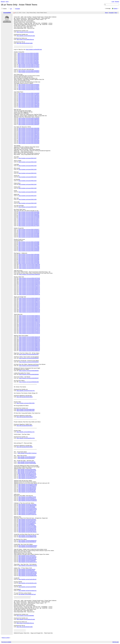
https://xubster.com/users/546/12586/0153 (29, 346)
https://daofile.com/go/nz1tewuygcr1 (27, 521)
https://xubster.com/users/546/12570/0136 (29, 322)
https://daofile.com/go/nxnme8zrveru (27, 591)
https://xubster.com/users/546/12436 (27, 192)
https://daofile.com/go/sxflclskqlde (27, 507)
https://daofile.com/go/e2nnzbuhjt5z (27, 519)
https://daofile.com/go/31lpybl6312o (27, 523)
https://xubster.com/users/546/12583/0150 (29, 342)
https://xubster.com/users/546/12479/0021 (29, 94)
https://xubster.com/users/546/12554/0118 (29, 294)
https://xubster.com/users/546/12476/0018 (29, 88)
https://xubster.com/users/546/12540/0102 (29, 267)
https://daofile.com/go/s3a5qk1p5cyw (28, 562)
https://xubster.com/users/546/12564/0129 (29, 311)
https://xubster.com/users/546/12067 (26, 411)
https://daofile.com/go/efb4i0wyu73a (25, 432)
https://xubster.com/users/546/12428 (27, 162)
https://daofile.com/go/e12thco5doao (27, 532)
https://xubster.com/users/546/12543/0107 (29, 281)
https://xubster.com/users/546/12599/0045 (29, 137)
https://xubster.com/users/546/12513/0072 (29, 221)
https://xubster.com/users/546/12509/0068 (29, 216)
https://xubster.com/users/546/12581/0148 (29, 339)
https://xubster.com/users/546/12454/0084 (29, 242)
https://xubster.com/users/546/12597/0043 (29, 134)
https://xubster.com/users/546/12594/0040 (29, 131)
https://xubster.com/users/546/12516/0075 (29, 224)
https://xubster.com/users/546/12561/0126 (29, 307)
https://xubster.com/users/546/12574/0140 (29, 327)
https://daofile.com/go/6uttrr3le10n (27, 569)
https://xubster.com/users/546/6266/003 (29, 362)
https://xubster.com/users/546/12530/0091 (29, 251)
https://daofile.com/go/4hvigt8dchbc (27, 492)
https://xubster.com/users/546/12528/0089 (29, 248)
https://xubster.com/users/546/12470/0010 (29, 64)
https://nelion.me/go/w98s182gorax (25, 39)
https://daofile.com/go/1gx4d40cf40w (27, 572)
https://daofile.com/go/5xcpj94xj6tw (27, 526)
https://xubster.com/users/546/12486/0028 (29, 103)
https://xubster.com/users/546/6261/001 (29, 354)
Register (117, 2)
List (11, 9)
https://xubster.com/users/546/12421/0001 (28, 53)
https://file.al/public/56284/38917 (25, 426)
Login (113, 2)
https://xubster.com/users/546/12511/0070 (29, 218)
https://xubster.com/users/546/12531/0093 (29, 256)
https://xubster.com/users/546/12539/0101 (29, 266)
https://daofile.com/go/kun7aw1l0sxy (27, 504)
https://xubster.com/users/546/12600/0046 (29, 138)
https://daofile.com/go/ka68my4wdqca (28, 546)
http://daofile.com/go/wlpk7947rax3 (27, 594)
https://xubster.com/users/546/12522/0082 (29, 236)
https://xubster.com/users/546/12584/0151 (29, 343)
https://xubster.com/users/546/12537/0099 (29, 263)
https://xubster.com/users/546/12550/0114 (29, 289)
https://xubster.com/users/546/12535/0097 (29, 261)
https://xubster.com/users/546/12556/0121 (29, 301)
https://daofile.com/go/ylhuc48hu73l (27, 558)
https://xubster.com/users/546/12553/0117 (29, 293)
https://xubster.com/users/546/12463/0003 (28, 56)
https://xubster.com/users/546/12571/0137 (29, 323)
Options (115, 8)
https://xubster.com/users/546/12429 (27, 166)
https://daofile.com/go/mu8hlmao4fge (28, 573)
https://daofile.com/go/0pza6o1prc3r (27, 474)
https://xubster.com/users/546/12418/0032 (29, 118)
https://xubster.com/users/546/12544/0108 (29, 282)
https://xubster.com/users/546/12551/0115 (29, 291)
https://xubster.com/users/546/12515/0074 (29, 223)
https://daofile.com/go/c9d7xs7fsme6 (27, 473)
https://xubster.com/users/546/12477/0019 (29, 89)
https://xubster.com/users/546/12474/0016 (29, 86)
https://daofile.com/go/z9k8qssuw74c (28, 486)
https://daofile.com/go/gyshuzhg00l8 (27, 527)
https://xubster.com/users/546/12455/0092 (29, 254)
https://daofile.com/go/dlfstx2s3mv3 (27, 497)
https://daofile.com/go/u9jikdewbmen (27, 506)
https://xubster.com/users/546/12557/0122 (29, 302)
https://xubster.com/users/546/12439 (27, 203)
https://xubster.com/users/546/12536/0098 (29, 262)
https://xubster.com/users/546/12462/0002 (28, 54)
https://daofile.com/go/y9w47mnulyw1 (28, 566)
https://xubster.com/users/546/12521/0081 (29, 234)
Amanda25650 (7, 13)
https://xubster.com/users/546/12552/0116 (29, 292)
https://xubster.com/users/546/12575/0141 (29, 328)
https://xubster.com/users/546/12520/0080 (29, 233)
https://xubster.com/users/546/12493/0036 (29, 123)
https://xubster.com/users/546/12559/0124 (29, 304)
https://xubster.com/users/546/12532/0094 (29, 257)
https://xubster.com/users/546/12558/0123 (29, 303)
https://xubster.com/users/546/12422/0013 (29, 71)
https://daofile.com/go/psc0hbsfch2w (27, 541)
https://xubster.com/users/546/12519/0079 (29, 232)
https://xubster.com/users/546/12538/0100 (29, 264)
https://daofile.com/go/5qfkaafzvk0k (27, 489)
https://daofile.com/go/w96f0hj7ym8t (27, 537)
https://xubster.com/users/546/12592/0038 (29, 128)
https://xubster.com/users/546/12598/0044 (29, 136)
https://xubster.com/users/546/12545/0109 (29, 283)
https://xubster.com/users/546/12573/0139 (29, 326)
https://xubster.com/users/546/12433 (27, 181)
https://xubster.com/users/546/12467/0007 (28, 61)
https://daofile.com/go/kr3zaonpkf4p (27, 528)
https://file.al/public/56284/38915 (25, 417)
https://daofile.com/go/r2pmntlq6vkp (27, 487)
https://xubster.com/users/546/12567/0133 (29, 318)
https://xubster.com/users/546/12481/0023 (29, 97)
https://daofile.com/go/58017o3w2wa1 (27, 453)
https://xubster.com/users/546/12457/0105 (29, 278)
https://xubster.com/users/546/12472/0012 (29, 67)
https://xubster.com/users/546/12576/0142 (29, 329)
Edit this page (116, 642)
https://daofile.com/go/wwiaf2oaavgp (27, 547)
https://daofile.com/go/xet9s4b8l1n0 (27, 542)
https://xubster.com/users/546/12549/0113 (29, 288)
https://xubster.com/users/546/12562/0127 (29, 308)
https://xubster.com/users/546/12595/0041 (29, 132)
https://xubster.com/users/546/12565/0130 (29, 312)
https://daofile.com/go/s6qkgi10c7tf (27, 476)
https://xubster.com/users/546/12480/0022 (29, 96)
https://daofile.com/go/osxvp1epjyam (27, 557)
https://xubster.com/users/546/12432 (27, 177)
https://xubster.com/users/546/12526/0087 (29, 246)
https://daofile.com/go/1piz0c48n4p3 (27, 579)
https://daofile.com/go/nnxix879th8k (27, 587)
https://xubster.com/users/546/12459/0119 (29, 298)
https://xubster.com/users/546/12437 (27, 196)
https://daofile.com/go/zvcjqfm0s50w (27, 469)
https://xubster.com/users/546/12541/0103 (29, 268)
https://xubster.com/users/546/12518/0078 (29, 231)
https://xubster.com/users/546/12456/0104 (29, 274)
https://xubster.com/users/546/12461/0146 (29, 337)
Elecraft (3, 2)
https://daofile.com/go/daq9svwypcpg (28, 509)
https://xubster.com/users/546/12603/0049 (29, 142)
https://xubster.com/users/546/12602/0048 (29, 141)
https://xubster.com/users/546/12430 (27, 169)
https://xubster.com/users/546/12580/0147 (29, 338)
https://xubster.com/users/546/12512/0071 (29, 219)
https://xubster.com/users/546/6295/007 (29, 378)
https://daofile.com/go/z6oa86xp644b (28, 576)
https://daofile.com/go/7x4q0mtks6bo (27, 463)
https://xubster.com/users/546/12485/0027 (29, 102)
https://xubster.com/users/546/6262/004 (29, 366)
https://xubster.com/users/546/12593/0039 (29, 129)
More (116, 13)
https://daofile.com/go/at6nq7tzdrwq (27, 457)
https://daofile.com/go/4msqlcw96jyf (27, 512)
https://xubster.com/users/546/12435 (27, 188)
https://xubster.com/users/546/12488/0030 (29, 106)
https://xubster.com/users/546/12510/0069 (29, 217)
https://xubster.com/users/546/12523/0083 (29, 237)
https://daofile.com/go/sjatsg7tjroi (27, 571)
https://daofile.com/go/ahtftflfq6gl (26, 524)
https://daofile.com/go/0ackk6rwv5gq (26, 438)
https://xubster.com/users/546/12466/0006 (28, 59)
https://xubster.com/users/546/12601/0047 (29, 139)
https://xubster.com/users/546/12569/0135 (29, 321)
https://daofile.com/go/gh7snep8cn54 (28, 501)
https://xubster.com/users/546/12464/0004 (28, 57)
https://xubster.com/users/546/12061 (26, 403)
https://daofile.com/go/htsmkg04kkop (27, 508)
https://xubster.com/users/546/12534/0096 (29, 259)
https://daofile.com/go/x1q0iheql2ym (27, 472)
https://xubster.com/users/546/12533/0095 (29, 258)
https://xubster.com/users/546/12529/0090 (29, 249)
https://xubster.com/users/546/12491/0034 (29, 121)
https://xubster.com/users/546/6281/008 (29, 382)
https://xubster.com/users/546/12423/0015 (29, 84)
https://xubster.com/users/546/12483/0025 (29, 99)
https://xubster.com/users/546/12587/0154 (29, 347)
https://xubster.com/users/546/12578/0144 (29, 332)
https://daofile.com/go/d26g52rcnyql (27, 511)
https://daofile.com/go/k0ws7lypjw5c (27, 536)
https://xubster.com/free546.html (34, 49)
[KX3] (7, 2)
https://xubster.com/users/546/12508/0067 (29, 214)
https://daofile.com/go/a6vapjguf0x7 (27, 513)
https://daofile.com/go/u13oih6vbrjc (27, 561)
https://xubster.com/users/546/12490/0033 (29, 119)
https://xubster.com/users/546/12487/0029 (29, 104)
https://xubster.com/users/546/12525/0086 (29, 244)
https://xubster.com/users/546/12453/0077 (29, 229)
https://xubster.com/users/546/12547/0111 (29, 286)
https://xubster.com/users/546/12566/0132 (29, 317)
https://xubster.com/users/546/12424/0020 (29, 93)
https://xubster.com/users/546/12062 (26, 409)
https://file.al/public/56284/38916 (25, 397)
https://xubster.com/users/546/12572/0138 (29, 324)
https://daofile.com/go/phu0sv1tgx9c (27, 574)
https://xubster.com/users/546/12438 (27, 199)
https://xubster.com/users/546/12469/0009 (28, 63)
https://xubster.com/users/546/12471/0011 (29, 66)
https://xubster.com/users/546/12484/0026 (29, 101)
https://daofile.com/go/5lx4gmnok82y (27, 559)
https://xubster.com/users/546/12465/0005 (28, 58)
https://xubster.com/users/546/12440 (27, 207)
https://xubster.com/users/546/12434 (27, 184)
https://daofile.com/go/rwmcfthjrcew (26, 462)
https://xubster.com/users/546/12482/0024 (29, 98)
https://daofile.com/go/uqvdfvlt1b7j (26, 458)
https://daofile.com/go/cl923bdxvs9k (27, 529)
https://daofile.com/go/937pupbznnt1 (27, 514)
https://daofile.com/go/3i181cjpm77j (27, 498)
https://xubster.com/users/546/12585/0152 (29, 344)
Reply (106, 13)
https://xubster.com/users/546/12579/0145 (29, 333)
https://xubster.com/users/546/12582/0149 (29, 341)
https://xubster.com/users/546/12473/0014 (29, 72)
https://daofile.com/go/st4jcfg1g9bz (27, 491)
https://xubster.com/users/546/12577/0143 (29, 331)
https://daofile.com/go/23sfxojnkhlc (27, 522)
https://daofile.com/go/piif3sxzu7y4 (27, 478)
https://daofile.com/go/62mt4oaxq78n (27, 471)
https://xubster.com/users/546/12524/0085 (29, 243)
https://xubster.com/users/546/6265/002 (29, 358)
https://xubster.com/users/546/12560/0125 (29, 306)
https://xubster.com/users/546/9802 (25, 32)
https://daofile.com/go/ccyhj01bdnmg (27, 499)
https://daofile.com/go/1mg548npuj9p (28, 477)
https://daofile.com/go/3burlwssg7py (27, 531)
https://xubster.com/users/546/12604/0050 (29, 143)
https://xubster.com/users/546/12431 (27, 173)
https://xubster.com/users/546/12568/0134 (29, 319)
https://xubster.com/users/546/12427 (27, 158)
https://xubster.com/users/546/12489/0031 (29, 107)
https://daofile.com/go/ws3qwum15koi (28, 484)
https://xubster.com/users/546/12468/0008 (28, 62)
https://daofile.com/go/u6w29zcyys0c (28, 583)
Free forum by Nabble (6, 642)
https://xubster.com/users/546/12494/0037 (29, 124)
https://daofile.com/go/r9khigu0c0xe (27, 488)
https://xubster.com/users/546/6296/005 (29, 371)
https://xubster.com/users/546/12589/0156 (29, 349)
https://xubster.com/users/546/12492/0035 (29, 122)
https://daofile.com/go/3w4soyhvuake (26, 36)
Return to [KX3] (6, 638)
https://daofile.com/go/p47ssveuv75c (26, 391)
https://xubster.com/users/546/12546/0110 (29, 284)
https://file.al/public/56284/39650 (25, 447)
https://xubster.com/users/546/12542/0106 (29, 279)
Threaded (17, 9)
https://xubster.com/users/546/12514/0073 (29, 222)
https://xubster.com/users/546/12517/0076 (29, 226)
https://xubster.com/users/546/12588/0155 (29, 348)
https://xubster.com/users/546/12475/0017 (29, 87)
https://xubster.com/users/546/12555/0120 (29, 299)
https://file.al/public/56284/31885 (25, 43)
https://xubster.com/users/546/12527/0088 (29, 247)
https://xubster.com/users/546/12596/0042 (29, 133)
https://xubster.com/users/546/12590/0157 (29, 351)
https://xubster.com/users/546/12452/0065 (29, 212)
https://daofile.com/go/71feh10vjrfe (27, 556)
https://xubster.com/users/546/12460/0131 (29, 316)
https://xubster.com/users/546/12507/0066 (29, 213)
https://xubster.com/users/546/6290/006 (29, 374)
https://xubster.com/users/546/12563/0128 (29, 309)
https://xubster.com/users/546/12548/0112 (29, 287)
